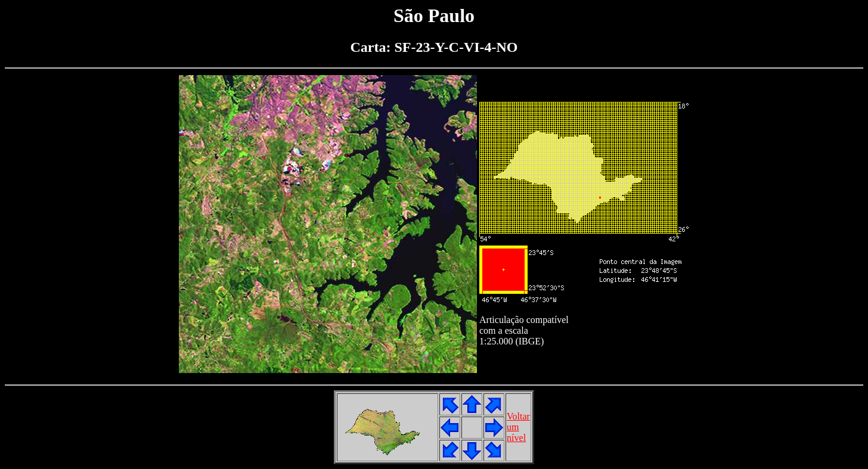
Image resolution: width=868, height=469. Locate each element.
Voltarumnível (518, 427)
